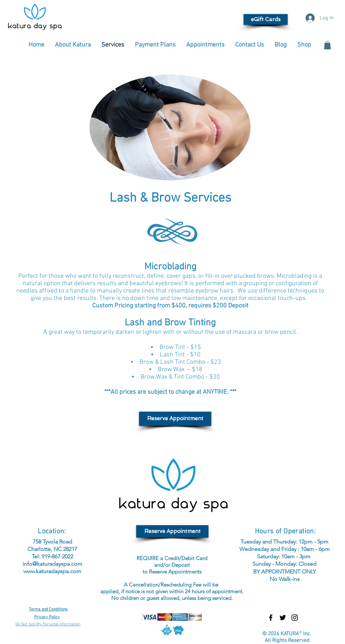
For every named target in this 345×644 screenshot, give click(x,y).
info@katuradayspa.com (52, 564)
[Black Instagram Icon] (295, 618)
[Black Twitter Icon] (283, 618)
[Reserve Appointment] (175, 419)
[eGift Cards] (266, 19)
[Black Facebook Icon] (271, 618)
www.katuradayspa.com (52, 571)
